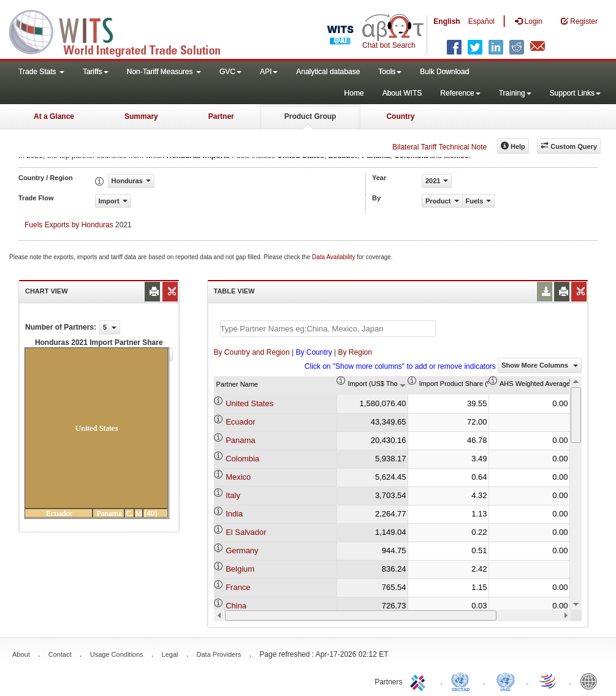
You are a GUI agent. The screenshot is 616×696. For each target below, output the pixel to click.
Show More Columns (540, 365)
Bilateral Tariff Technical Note (439, 147)
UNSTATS (506, 681)
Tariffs (96, 72)
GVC (230, 72)
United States (249, 403)
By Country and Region (252, 352)
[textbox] (328, 329)
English (447, 21)
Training (515, 93)
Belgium (240, 569)
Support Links (575, 93)
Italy (233, 495)
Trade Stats (41, 72)
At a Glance (54, 116)
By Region (355, 352)
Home (354, 93)
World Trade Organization (549, 681)
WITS (123, 31)
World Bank (591, 681)
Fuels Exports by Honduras (69, 225)
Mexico (238, 477)
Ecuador (240, 422)
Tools (390, 72)
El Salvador (246, 532)
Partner (221, 116)
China (236, 606)
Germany (242, 550)
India (234, 514)
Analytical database (328, 72)
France (238, 587)
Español (481, 21)
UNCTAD (463, 681)
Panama (240, 440)
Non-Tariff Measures (164, 72)
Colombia (242, 459)
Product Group (310, 116)
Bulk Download (444, 72)
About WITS (402, 93)
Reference (460, 93)
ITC (420, 681)
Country (400, 116)
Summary (141, 116)
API (269, 72)
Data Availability (334, 257)
